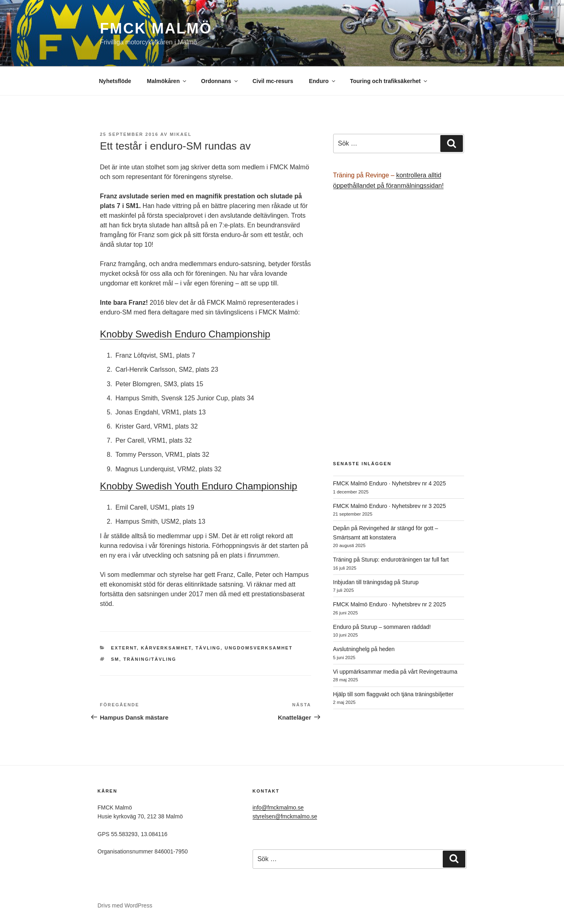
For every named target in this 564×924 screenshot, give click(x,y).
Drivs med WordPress (125, 905)
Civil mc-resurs (273, 81)
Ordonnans (220, 81)
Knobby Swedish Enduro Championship (185, 334)
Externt (124, 648)
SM (115, 659)
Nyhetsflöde (115, 81)
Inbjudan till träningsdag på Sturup (376, 582)
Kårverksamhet (166, 648)
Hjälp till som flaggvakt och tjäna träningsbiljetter (393, 694)
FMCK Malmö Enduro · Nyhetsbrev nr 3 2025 (390, 506)
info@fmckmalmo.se (278, 807)
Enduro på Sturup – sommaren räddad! (382, 627)
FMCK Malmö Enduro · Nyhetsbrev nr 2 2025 (390, 604)
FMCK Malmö (156, 28)
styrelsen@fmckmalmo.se (285, 816)
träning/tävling (150, 659)
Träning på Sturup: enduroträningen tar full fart (391, 560)
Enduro (323, 81)
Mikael (180, 134)
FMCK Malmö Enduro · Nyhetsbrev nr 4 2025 (390, 483)
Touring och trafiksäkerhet (389, 81)
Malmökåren (167, 81)
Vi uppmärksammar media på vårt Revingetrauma (395, 672)
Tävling (208, 648)
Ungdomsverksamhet (259, 648)
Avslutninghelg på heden (364, 649)
